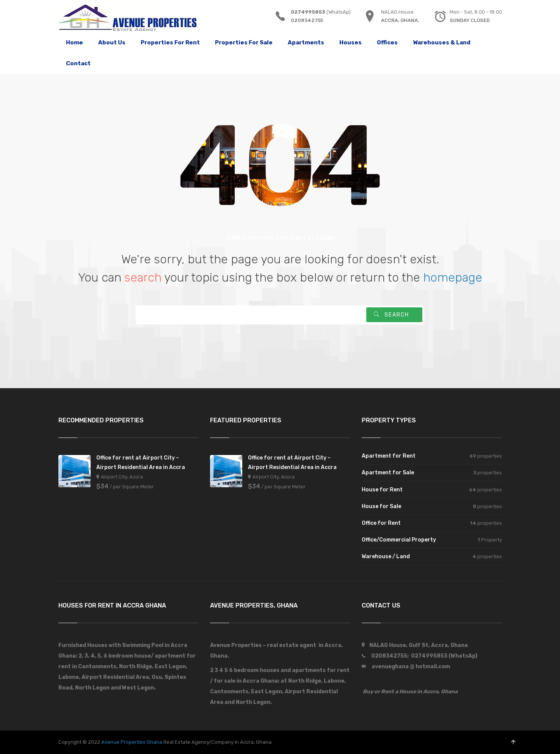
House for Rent (382, 490)
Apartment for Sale (388, 473)
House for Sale (381, 506)
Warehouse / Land (386, 556)
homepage (453, 277)
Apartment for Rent (389, 456)
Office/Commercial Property (399, 540)
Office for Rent (381, 523)
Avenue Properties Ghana (132, 742)
